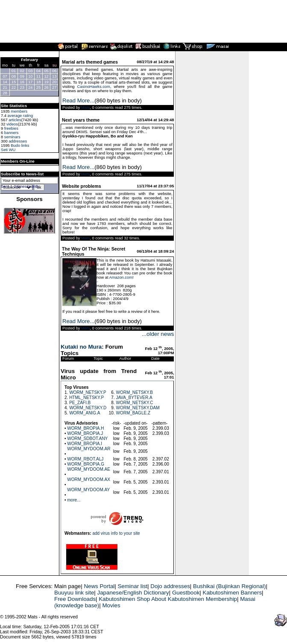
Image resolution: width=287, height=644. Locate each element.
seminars (12, 137)
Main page (67, 586)
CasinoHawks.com (94, 87)
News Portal (99, 586)
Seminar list (132, 586)
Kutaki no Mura (81, 347)
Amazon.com (121, 277)
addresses (18, 141)
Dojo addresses (170, 586)
